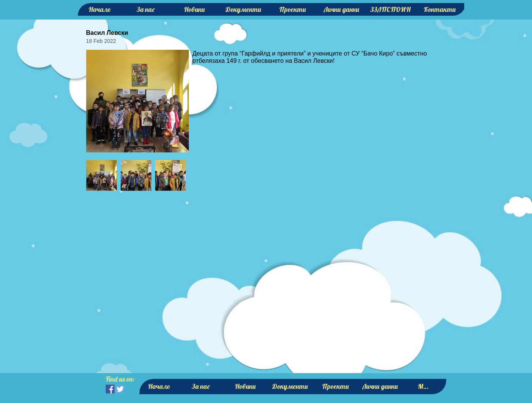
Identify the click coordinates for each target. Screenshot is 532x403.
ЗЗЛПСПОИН (390, 9)
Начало (100, 9)
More (425, 386)
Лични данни (341, 9)
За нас (146, 9)
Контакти (440, 9)
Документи (243, 9)
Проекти (293, 9)
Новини (194, 9)
